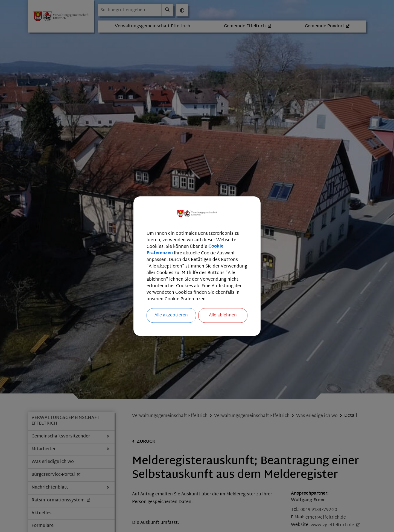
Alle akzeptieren (171, 315)
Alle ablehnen (223, 315)
